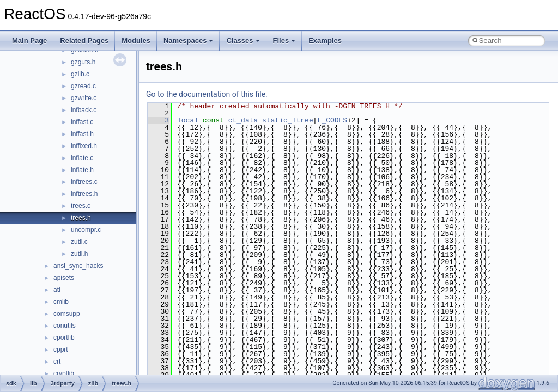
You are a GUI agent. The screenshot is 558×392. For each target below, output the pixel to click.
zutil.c (79, 242)
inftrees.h (84, 194)
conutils (65, 326)
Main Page (29, 41)
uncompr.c (86, 230)
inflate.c (82, 158)
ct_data (243, 120)
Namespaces (189, 41)
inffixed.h (84, 146)
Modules (136, 41)
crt (57, 362)
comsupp (67, 314)
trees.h (81, 218)
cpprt (61, 350)
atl (57, 290)
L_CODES (333, 120)
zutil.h (79, 254)
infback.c (84, 110)
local (188, 120)
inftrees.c (84, 182)
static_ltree (288, 120)
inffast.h (82, 134)
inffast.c (82, 122)
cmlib (61, 302)
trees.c (81, 206)
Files (284, 41)
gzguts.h (83, 62)
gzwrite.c (84, 98)
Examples (325, 41)
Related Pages (84, 41)
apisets (64, 278)
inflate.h (82, 170)
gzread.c (83, 86)
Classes (243, 41)
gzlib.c (80, 74)
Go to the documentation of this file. (207, 94)
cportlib (64, 338)
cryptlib (64, 373)
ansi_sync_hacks (78, 266)
